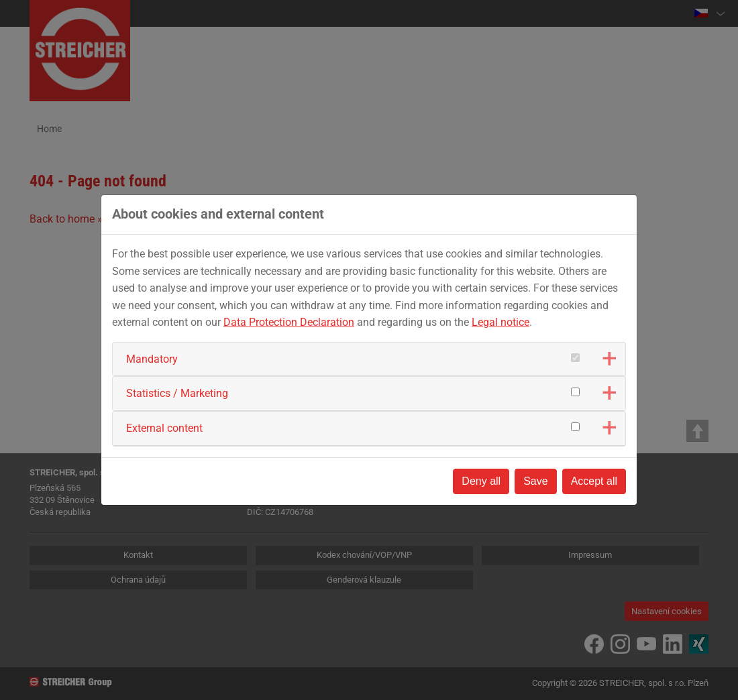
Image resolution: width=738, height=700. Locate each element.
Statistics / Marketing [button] (177, 393)
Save (535, 481)
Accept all (594, 481)
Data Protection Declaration (289, 322)
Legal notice (500, 322)
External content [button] (164, 428)
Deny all (481, 481)
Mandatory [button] (152, 359)
